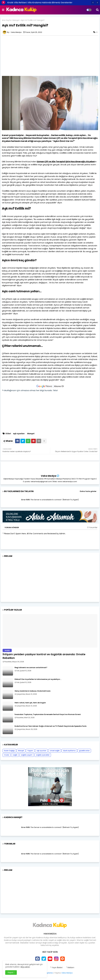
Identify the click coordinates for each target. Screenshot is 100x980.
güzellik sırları (84, 751)
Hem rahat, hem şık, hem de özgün (30, 703)
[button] (93, 3)
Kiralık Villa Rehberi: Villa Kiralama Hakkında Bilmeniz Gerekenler (40, 3)
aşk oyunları (19, 434)
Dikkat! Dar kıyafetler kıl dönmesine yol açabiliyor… (38, 679)
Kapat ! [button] (11, 972)
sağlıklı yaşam (27, 755)
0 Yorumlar (92, 528)
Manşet (16, 20)
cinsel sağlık (55, 751)
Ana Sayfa (7, 20)
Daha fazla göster (88, 491)
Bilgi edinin (25, 967)
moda (7, 755)
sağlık (15, 755)
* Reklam (70, 968)
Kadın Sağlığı (9, 751)
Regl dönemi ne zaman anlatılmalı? (31, 668)
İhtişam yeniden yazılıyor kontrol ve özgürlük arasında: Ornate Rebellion (44, 656)
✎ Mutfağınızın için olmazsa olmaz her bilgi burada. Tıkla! (30, 390)
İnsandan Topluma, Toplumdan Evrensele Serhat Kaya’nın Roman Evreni (48, 714)
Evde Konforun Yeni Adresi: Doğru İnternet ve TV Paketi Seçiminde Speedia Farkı (51, 726)
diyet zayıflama (69, 751)
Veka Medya (49, 476)
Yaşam (30, 751)
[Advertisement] (50, 578)
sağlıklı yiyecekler (43, 755)
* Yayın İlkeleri (56, 968)
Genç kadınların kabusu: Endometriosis (32, 691)
